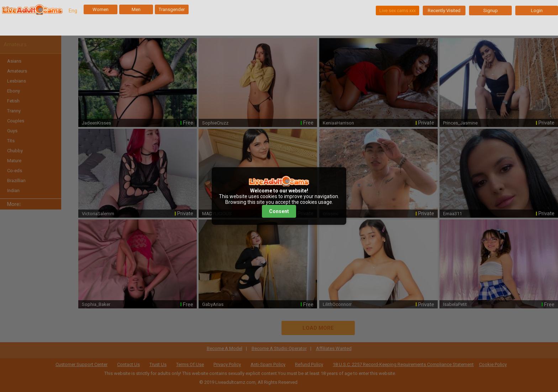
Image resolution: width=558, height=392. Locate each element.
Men (136, 9)
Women (101, 9)
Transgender (172, 9)
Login (537, 10)
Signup (491, 10)
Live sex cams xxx (398, 10)
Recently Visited (444, 10)
